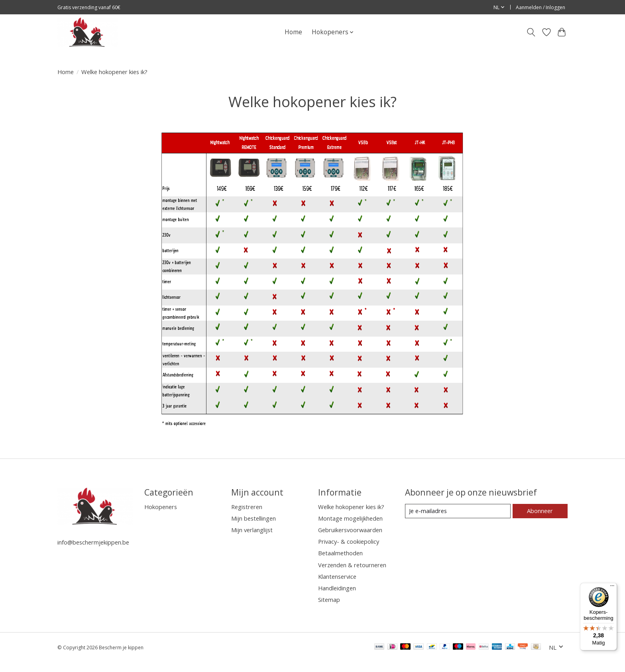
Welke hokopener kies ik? (351, 507)
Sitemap (329, 600)
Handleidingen (337, 588)
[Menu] (612, 588)
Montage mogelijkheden (350, 518)
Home (293, 32)
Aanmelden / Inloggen (540, 7)
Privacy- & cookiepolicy (349, 541)
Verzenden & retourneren (352, 565)
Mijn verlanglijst (252, 530)
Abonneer (540, 511)
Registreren (247, 507)
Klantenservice (337, 576)
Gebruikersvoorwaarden (350, 530)
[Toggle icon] (531, 32)
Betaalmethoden (340, 553)
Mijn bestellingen (254, 518)
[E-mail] (458, 511)
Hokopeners (161, 507)
